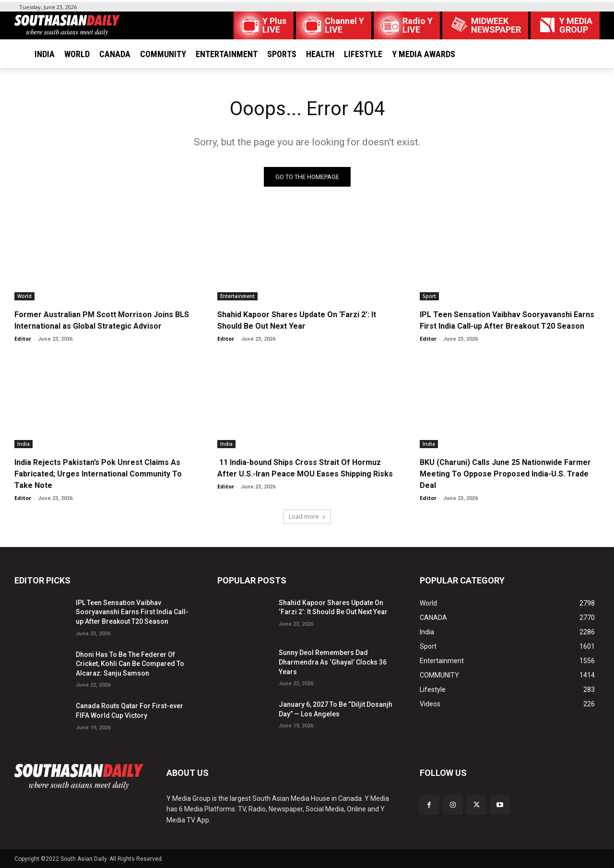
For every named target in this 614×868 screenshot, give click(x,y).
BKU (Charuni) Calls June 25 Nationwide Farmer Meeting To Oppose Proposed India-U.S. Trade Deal (505, 474)
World (24, 296)
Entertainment (237, 296)
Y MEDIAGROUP (576, 25)
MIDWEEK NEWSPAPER (496, 25)
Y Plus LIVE (274, 25)
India (24, 444)
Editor (23, 339)
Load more (307, 517)
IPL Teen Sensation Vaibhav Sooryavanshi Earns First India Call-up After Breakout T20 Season (132, 612)
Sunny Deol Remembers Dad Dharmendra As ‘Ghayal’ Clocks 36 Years (333, 662)
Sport (429, 296)
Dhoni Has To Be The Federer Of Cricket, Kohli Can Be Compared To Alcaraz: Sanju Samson (130, 664)
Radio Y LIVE (418, 25)
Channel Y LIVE (344, 25)
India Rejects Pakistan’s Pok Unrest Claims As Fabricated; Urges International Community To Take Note (98, 474)
